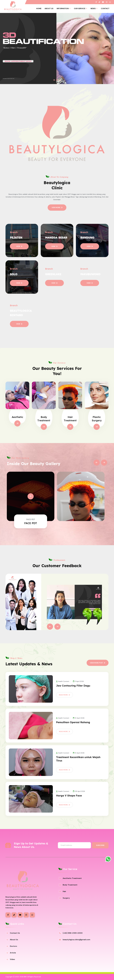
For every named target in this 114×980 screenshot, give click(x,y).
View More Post (98, 663)
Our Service (80, 9)
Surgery (66, 898)
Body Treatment (70, 885)
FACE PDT (31, 523)
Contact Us (15, 933)
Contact (105, 9)
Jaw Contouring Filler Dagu (73, 686)
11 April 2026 (78, 681)
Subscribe (100, 845)
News (93, 9)
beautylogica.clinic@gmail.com (76, 940)
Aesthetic (17, 417)
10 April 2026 (79, 718)
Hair (64, 891)
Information (63, 9)
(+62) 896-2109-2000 (73, 933)
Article (13, 953)
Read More (64, 695)
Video (12, 959)
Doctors (13, 946)
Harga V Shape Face (69, 796)
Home (39, 9)
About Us (49, 9)
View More (57, 207)
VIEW (19, 246)
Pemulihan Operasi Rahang (73, 722)
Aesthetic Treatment (72, 878)
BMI (25, 977)
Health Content (63, 681)
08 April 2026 (79, 791)
